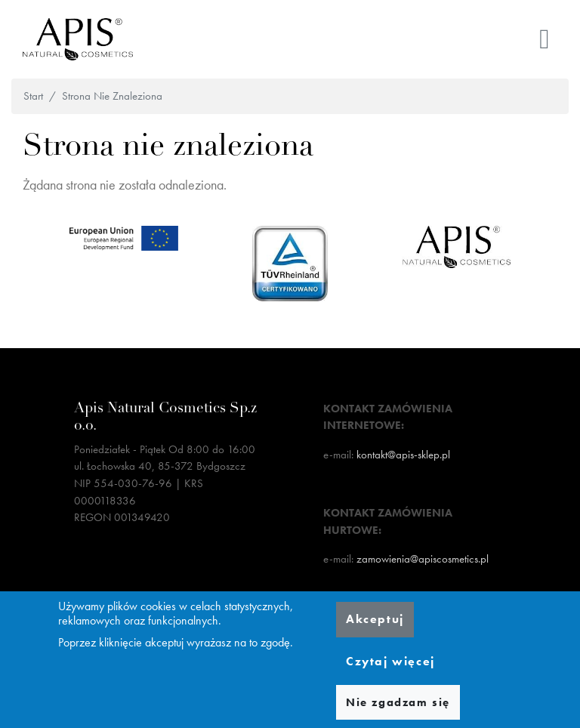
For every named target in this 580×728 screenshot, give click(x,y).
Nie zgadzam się (398, 702)
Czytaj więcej (390, 661)
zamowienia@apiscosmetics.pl (423, 559)
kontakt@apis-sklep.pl (403, 455)
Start (33, 96)
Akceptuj (375, 619)
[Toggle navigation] (545, 39)
